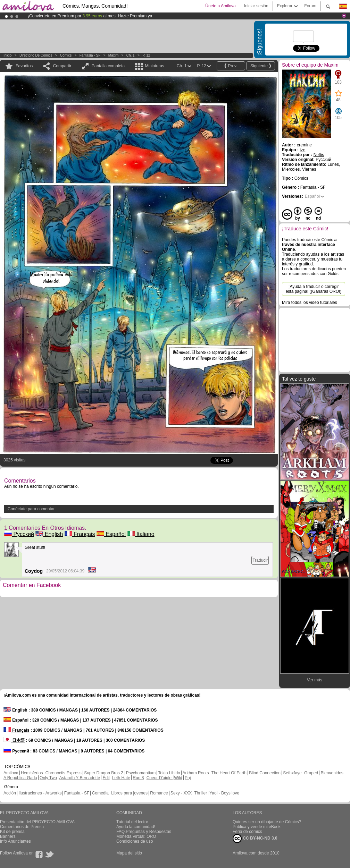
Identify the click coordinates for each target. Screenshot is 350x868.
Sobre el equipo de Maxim (310, 65)
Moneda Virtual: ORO (136, 836)
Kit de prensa (12, 832)
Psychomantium (141, 773)
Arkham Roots (195, 773)
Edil (106, 778)
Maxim (113, 55)
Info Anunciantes (15, 841)
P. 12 (146, 55)
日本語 (14, 740)
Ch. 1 (131, 55)
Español (111, 534)
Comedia (100, 793)
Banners (8, 836)
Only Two (48, 778)
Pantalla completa (108, 66)
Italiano (141, 534)
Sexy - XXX (181, 793)
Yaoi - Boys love (224, 793)
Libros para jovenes (129, 793)
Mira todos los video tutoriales (310, 303)
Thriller (201, 793)
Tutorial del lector (132, 822)
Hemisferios (32, 773)
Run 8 (138, 778)
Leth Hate (121, 778)
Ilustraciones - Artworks (40, 793)
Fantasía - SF (90, 55)
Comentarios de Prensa (22, 827)
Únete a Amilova (220, 6)
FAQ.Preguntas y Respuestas (144, 832)
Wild (178, 778)
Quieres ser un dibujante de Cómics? (267, 822)
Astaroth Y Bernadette (80, 778)
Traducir (260, 560)
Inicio (7, 55)
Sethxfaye (292, 773)
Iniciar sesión (256, 6)
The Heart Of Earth (229, 773)
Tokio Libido (169, 773)
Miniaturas (154, 66)
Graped (311, 773)
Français (80, 534)
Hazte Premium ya (135, 16)
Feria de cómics (247, 832)
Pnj (188, 778)
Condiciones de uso (135, 841)
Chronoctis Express (64, 773)
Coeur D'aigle (160, 778)
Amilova (11, 773)
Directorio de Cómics (36, 55)
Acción (10, 793)
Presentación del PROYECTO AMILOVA (37, 822)
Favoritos (24, 66)
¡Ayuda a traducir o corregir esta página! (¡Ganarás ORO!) (314, 289)
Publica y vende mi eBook (257, 827)
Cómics (66, 55)
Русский (19, 534)
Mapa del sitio (129, 853)
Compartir (62, 66)
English (49, 534)
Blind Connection (265, 773)
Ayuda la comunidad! (136, 827)
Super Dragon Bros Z (104, 773)
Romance (159, 793)
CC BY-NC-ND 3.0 (255, 839)
